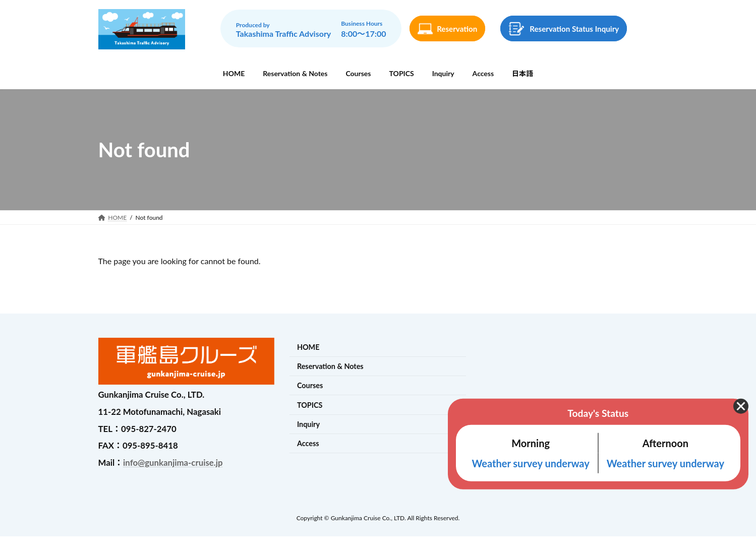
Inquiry (308, 424)
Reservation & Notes (330, 366)
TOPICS (310, 405)
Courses (310, 386)
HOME (308, 347)
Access (308, 443)
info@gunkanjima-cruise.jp (173, 462)
